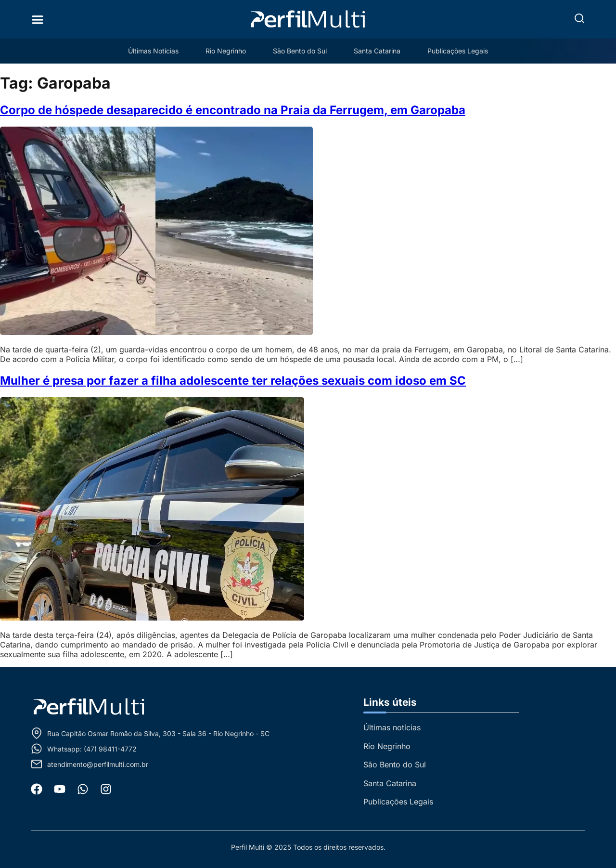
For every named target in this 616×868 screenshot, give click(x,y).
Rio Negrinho (226, 51)
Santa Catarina (377, 51)
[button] (579, 18)
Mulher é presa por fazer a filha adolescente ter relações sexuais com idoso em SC (233, 381)
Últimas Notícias (153, 51)
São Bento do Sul (300, 51)
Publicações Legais (458, 51)
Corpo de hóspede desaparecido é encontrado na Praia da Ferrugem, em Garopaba (233, 110)
